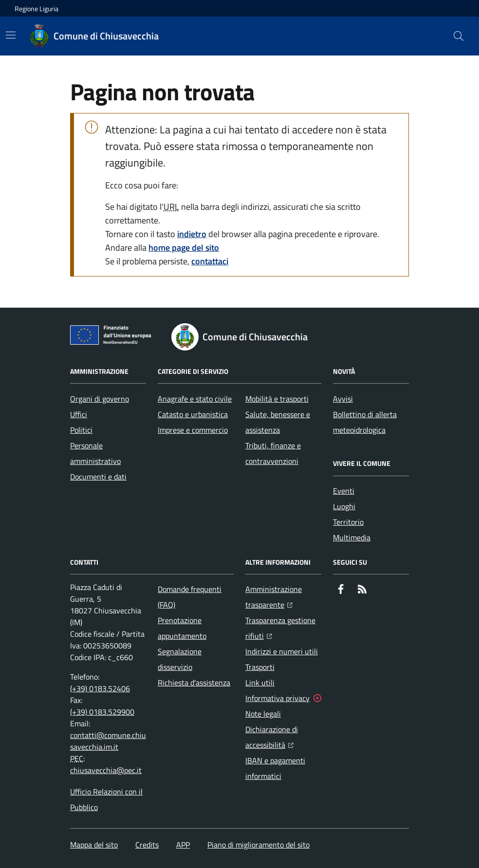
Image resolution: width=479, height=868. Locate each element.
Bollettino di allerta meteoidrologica (365, 422)
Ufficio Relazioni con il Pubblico (106, 799)
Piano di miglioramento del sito (258, 845)
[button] (459, 36)
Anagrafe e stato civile (195, 399)
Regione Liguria (37, 9)
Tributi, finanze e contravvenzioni (273, 453)
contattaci (210, 261)
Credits (147, 845)
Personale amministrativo (95, 453)
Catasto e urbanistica (193, 414)
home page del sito (184, 248)
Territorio (348, 522)
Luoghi (344, 506)
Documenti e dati (98, 477)
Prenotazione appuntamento (182, 628)
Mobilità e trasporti (277, 399)
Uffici (79, 414)
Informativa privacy (277, 698)
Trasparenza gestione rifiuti (283, 628)
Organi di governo (100, 399)
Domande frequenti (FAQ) (190, 597)
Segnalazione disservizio (180, 659)
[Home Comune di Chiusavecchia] (94, 36)
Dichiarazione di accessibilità (283, 737)
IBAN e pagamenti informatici (275, 768)
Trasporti (260, 667)
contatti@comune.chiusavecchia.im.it (108, 741)
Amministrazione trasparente (283, 597)
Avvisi (343, 399)
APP (183, 845)
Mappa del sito (94, 845)
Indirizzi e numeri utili (282, 651)
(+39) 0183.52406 (100, 688)
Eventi (344, 491)
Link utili (260, 683)
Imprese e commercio (193, 430)
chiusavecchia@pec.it (106, 770)
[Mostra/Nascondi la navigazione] (11, 35)
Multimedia (352, 537)
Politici (81, 430)
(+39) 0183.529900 (102, 712)
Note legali (263, 714)
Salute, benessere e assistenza (278, 422)
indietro (192, 234)
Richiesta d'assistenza (194, 683)
